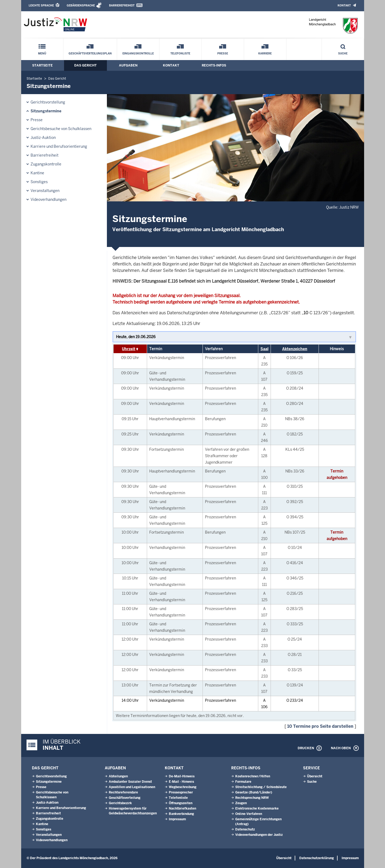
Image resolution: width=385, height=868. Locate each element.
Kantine (37, 173)
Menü (42, 53)
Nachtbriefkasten (182, 808)
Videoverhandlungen (48, 200)
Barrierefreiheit (122, 5)
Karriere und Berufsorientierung (59, 146)
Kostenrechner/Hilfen (253, 776)
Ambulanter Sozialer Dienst (130, 782)
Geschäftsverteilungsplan (90, 53)
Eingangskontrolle (138, 53)
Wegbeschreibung (183, 787)
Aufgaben (128, 65)
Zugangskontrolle (46, 164)
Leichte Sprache (41, 5)
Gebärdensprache (81, 5)
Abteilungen (118, 776)
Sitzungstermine (46, 111)
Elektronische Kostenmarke (257, 808)
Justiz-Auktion (43, 138)
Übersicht (315, 776)
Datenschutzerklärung (317, 858)
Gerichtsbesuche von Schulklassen (61, 129)
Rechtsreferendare (123, 792)
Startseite (42, 65)
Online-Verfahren (249, 814)
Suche (343, 53)
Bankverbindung (181, 814)
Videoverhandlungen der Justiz (259, 835)
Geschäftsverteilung (125, 798)
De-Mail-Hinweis (182, 776)
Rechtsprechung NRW (252, 798)
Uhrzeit (129, 349)
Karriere (265, 53)
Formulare (243, 782)
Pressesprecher (181, 792)
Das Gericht (85, 65)
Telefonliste (180, 53)
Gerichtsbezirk (120, 803)
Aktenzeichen (295, 349)
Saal (264, 349)
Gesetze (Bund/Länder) (254, 792)
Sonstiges (39, 182)
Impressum (177, 819)
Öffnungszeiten (181, 803)
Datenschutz (245, 829)
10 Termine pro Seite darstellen (320, 726)
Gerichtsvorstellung (48, 102)
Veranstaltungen (45, 191)
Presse (223, 53)
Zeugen (241, 803)
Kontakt (344, 5)
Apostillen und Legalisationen (132, 787)
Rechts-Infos (214, 65)
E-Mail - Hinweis (181, 782)
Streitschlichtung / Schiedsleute (261, 787)
